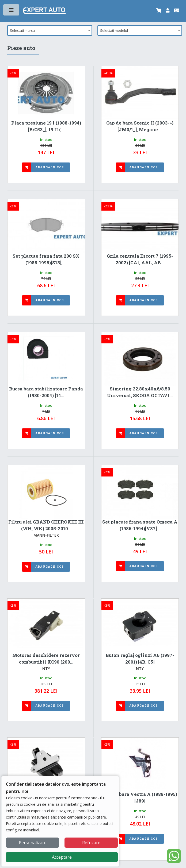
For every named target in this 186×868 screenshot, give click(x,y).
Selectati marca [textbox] (22, 30)
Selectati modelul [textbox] (114, 30)
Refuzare (91, 843)
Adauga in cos (50, 167)
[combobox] (50, 30)
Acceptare (62, 857)
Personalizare (33, 843)
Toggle (12, 11)
